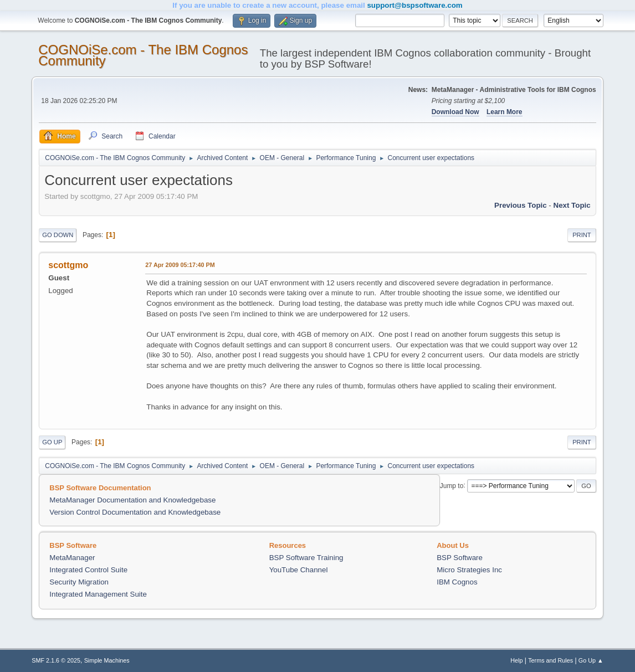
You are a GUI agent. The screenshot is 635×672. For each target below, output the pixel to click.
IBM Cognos (457, 582)
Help (516, 660)
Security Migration (79, 582)
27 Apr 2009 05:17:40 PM (180, 265)
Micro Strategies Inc (469, 570)
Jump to (452, 485)
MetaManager (72, 558)
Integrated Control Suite (88, 570)
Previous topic (521, 205)
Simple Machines (107, 660)
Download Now (455, 112)
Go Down (58, 235)
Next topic (572, 205)
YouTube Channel (299, 570)
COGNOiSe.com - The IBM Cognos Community (143, 55)
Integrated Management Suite (98, 594)
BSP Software (460, 558)
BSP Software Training (306, 558)
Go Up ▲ (591, 660)
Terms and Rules (550, 660)
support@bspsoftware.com (414, 5)
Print (582, 235)
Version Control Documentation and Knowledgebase (135, 512)
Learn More (505, 112)
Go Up (52, 442)
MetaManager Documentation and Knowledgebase (132, 500)
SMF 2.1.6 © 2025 (56, 660)
